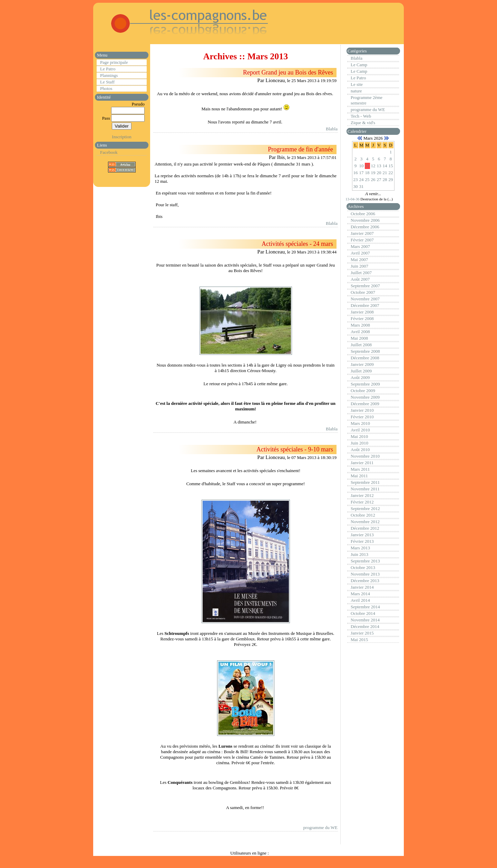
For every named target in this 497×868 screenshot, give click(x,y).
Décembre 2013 (365, 581)
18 (367, 173)
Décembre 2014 (365, 626)
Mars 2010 (360, 423)
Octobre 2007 (363, 292)
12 (373, 166)
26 (373, 179)
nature (356, 91)
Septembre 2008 (365, 351)
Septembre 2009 (365, 384)
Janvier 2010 (362, 410)
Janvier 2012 (362, 495)
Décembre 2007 (365, 305)
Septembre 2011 (365, 482)
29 (391, 179)
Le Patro (108, 69)
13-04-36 (353, 199)
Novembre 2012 (365, 522)
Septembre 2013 (365, 561)
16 (356, 173)
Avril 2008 (360, 332)
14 (385, 166)
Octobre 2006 (363, 214)
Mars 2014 (360, 594)
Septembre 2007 (365, 286)
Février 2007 (362, 240)
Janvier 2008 (362, 312)
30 (356, 186)
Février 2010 (362, 417)
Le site (357, 84)
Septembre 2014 (365, 607)
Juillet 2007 (361, 273)
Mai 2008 (359, 338)
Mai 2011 (359, 476)
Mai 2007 (359, 260)
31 (362, 186)
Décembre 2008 (365, 358)
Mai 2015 (359, 640)
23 (356, 179)
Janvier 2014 (362, 587)
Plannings (109, 75)
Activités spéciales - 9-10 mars (295, 449)
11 (367, 166)
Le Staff (107, 82)
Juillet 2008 (361, 345)
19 (373, 173)
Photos (106, 88)
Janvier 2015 (362, 633)
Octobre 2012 (363, 515)
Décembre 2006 (365, 227)
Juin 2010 (359, 443)
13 (379, 166)
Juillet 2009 (361, 371)
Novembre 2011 (365, 489)
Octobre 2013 (363, 567)
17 (362, 173)
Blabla (332, 129)
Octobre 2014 (363, 613)
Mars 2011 (360, 469)
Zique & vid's (363, 123)
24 (362, 179)
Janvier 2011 (362, 463)
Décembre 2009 (365, 404)
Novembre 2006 (365, 220)
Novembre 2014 (365, 620)
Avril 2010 (360, 430)
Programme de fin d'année (300, 149)
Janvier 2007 (362, 233)
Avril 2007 (360, 253)
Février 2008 (362, 318)
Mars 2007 (360, 246)
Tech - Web (361, 116)
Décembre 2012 (365, 528)
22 (391, 173)
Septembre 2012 (365, 508)
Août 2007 (360, 279)
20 (379, 173)
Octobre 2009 (363, 391)
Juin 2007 (359, 266)
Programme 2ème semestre (367, 100)
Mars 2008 (360, 325)
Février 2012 (362, 502)
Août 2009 (360, 377)
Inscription (121, 137)
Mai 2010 (359, 436)
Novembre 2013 (365, 574)
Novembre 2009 (365, 397)
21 (385, 173)
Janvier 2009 (362, 364)
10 (362, 166)
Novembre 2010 (365, 456)
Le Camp (359, 65)
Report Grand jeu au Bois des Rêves (288, 72)
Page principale (114, 62)
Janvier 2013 (362, 535)
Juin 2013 (359, 554)
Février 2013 (362, 541)
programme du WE (320, 827)
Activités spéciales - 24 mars (297, 244)
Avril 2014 (360, 600)
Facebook (109, 152)
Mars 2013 (360, 548)
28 (385, 179)
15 (391, 166)
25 (367, 179)
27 (379, 179)
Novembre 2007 (365, 299)
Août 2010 (360, 450)
